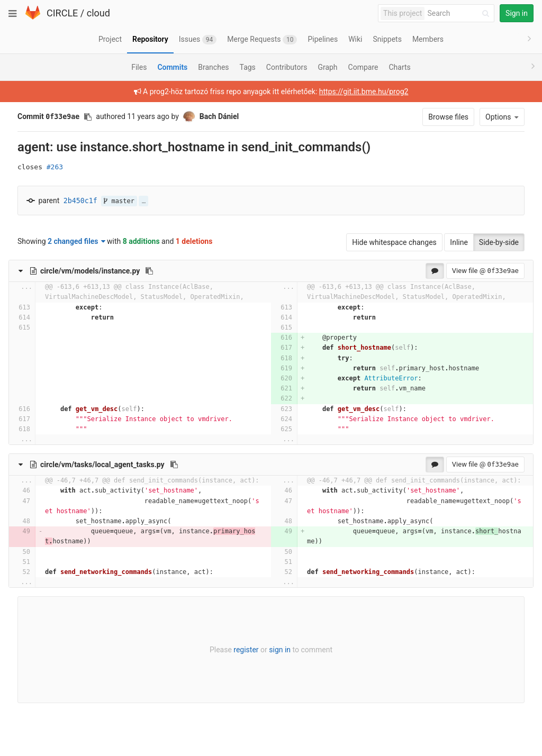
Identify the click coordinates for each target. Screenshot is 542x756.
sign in (280, 650)
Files (139, 67)
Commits (172, 67)
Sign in (517, 13)
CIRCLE (62, 13)
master (119, 201)
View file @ (485, 271)
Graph (327, 67)
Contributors (287, 67)
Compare (363, 67)
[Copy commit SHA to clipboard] (88, 117)
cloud (98, 13)
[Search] (460, 13)
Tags (248, 67)
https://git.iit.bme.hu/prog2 (364, 92)
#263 (55, 167)
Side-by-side (499, 242)
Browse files (448, 117)
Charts (399, 67)
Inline (459, 242)
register (246, 650)
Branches (213, 67)
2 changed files (76, 241)
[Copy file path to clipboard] (149, 271)
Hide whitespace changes (394, 242)
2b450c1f (80, 201)
